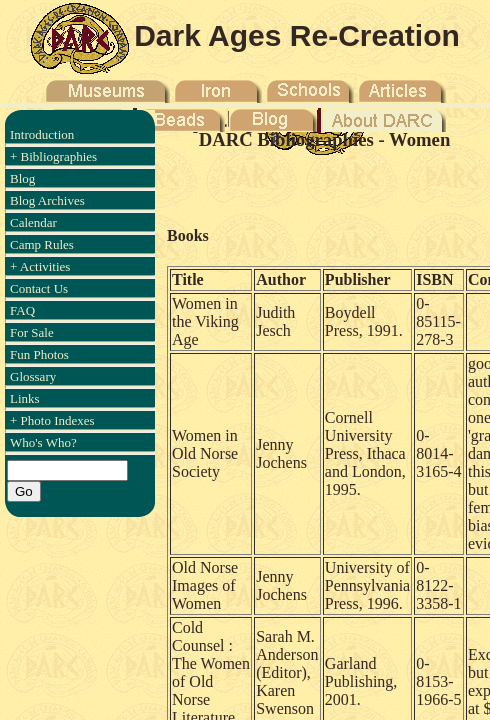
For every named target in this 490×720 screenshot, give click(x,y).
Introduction (42, 134)
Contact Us (39, 288)
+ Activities (40, 266)
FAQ (22, 310)
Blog (22, 178)
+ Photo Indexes (52, 420)
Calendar (33, 222)
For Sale (32, 332)
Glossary (33, 376)
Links (25, 398)
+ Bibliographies (53, 156)
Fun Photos (39, 354)
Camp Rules (42, 244)
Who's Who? (43, 442)
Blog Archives (47, 200)
